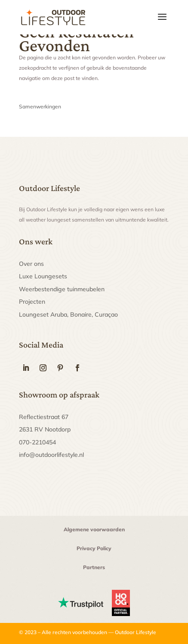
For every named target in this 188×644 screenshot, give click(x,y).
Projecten (32, 302)
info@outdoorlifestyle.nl (51, 455)
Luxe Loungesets (43, 276)
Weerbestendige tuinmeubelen (62, 289)
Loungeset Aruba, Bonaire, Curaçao (68, 314)
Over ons (31, 264)
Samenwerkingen (40, 106)
